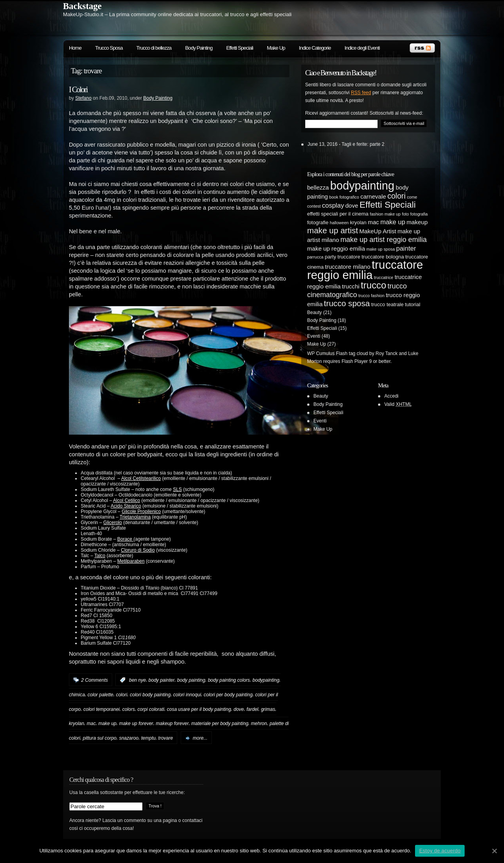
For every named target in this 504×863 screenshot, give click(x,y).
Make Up (276, 48)
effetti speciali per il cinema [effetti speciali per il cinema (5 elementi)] (338, 214)
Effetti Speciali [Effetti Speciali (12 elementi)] (388, 205)
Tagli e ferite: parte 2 (363, 144)
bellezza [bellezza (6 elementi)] (318, 187)
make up (107, 724)
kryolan (77, 724)
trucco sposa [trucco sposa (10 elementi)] (347, 303)
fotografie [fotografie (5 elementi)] (318, 222)
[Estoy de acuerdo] (494, 851)
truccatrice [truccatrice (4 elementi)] (384, 277)
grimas (268, 709)
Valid (398, 404)
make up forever (136, 724)
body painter (161, 680)
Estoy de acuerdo (440, 851)
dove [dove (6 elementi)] (352, 206)
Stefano (83, 98)
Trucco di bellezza (154, 48)
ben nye (138, 680)
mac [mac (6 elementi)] (373, 222)
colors (128, 709)
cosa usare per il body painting (199, 709)
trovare (166, 738)
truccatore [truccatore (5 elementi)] (349, 257)
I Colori (78, 89)
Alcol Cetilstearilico (141, 478)
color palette (100, 695)
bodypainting (266, 680)
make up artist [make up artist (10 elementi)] (333, 230)
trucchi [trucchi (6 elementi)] (351, 286)
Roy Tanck (387, 353)
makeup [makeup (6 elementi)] (417, 222)
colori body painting (150, 695)
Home (75, 48)
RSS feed (361, 93)
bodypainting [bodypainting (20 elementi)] (362, 186)
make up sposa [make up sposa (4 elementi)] (380, 249)
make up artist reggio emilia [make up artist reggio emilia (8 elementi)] (383, 240)
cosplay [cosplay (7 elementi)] (333, 205)
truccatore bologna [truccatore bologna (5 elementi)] (383, 257)
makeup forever (172, 724)
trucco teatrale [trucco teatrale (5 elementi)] (387, 304)
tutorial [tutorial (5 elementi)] (412, 304)
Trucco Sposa (109, 48)
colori (121, 695)
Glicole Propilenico (141, 511)
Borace (125, 539)
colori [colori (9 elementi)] (397, 196)
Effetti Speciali (239, 48)
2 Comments (94, 680)
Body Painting (199, 48)
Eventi (314, 336)
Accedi (391, 396)
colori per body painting (228, 695)
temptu (148, 738)
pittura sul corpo (99, 738)
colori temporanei (102, 709)
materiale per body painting (220, 724)
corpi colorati (151, 709)
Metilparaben (131, 561)
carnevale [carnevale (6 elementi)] (373, 196)
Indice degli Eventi (362, 48)
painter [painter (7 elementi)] (406, 248)
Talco (100, 556)
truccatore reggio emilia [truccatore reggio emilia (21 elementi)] (365, 270)
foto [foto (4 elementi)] (406, 214)
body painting (191, 680)
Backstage (82, 6)
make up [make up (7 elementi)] (393, 222)
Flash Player (355, 361)
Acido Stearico (126, 506)
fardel (252, 709)
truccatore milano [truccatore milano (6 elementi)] (347, 267)
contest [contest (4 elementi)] (314, 206)
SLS (177, 489)
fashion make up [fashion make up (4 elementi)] (385, 214)
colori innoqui (187, 695)
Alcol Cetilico (127, 500)
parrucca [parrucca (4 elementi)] (315, 257)
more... (200, 738)
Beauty (314, 312)
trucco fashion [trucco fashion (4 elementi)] (371, 296)
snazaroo (129, 738)
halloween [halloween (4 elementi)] (339, 223)
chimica (77, 695)
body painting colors (229, 680)
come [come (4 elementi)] (412, 197)
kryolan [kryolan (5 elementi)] (358, 222)
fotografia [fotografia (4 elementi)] (419, 214)
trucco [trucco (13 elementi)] (373, 285)
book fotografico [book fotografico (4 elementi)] (344, 197)
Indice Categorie (315, 48)
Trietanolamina (135, 517)
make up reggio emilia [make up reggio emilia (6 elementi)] (336, 248)
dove (239, 709)
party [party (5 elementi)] (331, 257)
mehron (259, 724)
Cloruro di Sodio (138, 550)
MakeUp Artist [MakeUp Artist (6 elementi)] (378, 231)
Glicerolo (112, 523)
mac (91, 724)
